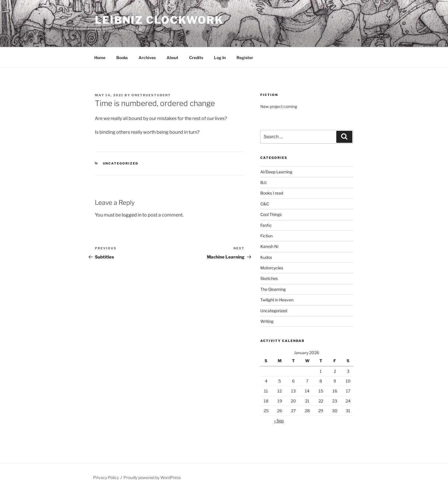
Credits (196, 58)
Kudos (266, 257)
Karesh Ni (269, 246)
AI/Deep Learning (276, 172)
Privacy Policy (106, 477)
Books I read (272, 193)
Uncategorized (121, 163)
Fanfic (266, 225)
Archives (147, 58)
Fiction (266, 236)
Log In (220, 58)
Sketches (269, 278)
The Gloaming (273, 289)
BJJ (263, 182)
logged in (132, 215)
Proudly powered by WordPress (152, 477)
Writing (267, 321)
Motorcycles (272, 268)
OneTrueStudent (151, 95)
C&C (265, 204)
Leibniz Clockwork (159, 20)
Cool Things (271, 214)
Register (245, 58)
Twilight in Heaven (277, 300)
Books (122, 58)
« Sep (279, 421)
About (172, 58)
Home (100, 58)
